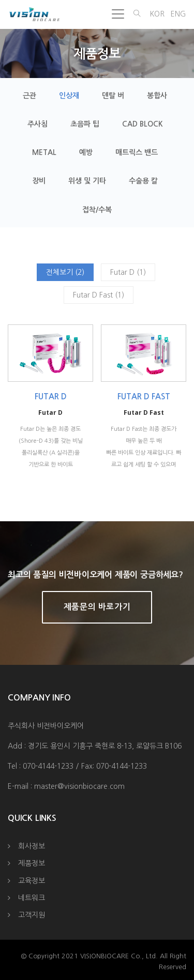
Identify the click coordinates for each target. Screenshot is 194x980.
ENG (178, 14)
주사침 (38, 124)
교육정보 (32, 881)
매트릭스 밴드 (137, 152)
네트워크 (32, 898)
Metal (44, 152)
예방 (86, 152)
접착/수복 (97, 210)
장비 (39, 181)
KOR (157, 14)
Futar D (51, 396)
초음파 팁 (85, 124)
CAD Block (143, 124)
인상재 (69, 96)
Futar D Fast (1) (99, 295)
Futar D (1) (128, 272)
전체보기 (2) (65, 272)
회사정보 (32, 846)
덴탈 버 (113, 96)
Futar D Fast (144, 396)
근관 (29, 96)
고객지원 (32, 915)
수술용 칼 (143, 181)
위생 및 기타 (87, 181)
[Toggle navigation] (118, 14)
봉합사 (157, 96)
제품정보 (32, 863)
